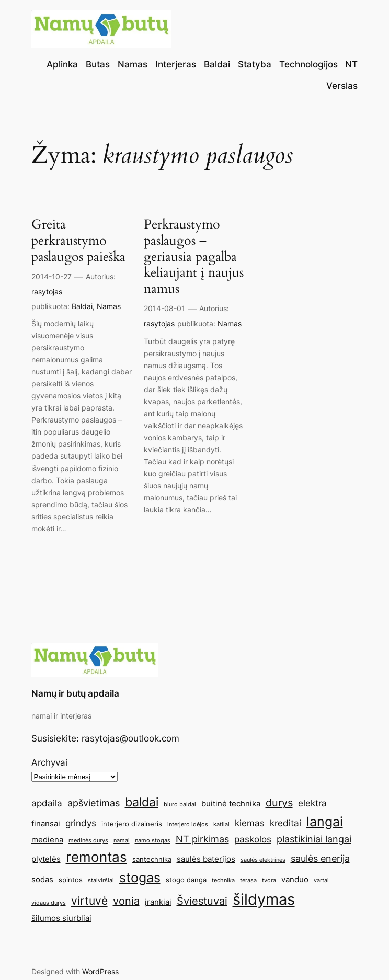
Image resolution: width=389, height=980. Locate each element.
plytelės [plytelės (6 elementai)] (46, 859)
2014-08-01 (164, 308)
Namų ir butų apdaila (75, 693)
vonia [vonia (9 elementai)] (126, 901)
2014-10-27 (52, 276)
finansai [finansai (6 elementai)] (46, 823)
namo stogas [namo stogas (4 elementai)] (153, 841)
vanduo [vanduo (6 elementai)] (295, 879)
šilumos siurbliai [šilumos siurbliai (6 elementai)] (61, 918)
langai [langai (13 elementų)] (325, 822)
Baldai (82, 306)
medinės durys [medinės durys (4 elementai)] (88, 841)
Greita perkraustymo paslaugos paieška (78, 241)
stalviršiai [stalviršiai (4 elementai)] (101, 880)
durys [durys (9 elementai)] (279, 803)
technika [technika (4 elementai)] (223, 880)
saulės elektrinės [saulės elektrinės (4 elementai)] (263, 860)
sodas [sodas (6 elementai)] (42, 879)
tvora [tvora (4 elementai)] (269, 880)
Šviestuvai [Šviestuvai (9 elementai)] (202, 901)
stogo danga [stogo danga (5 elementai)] (186, 880)
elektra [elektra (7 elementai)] (312, 803)
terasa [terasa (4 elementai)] (248, 880)
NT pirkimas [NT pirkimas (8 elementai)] (202, 839)
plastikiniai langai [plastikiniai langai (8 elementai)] (314, 839)
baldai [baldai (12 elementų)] (142, 802)
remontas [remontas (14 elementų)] (96, 857)
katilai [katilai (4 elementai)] (221, 824)
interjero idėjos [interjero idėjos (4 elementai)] (188, 824)
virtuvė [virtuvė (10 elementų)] (89, 901)
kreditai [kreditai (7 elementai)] (285, 823)
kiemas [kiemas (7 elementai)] (250, 823)
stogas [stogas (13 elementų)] (140, 878)
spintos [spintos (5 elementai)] (71, 880)
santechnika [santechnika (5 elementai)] (152, 859)
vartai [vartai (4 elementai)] (321, 880)
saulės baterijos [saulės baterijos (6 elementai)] (206, 859)
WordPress (100, 971)
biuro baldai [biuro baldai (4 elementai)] (180, 805)
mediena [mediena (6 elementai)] (47, 840)
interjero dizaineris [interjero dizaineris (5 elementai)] (132, 824)
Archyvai (49, 762)
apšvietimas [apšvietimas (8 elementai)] (94, 803)
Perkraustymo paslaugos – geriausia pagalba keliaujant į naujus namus (194, 257)
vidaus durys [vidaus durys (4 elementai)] (49, 903)
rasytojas (47, 292)
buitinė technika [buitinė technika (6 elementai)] (231, 804)
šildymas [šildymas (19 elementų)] (264, 899)
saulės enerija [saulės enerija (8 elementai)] (320, 858)
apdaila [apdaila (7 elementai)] (47, 803)
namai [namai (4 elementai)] (122, 841)
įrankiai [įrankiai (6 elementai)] (158, 902)
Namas (109, 306)
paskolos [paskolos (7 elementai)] (253, 839)
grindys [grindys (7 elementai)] (81, 823)
